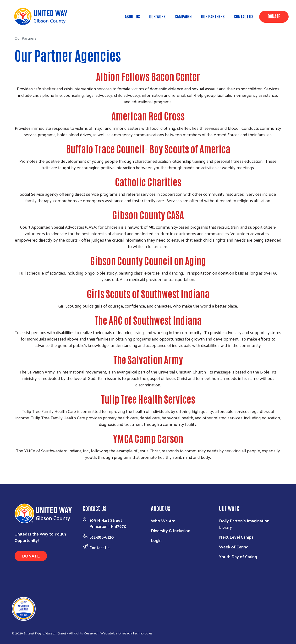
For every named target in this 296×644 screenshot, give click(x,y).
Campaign (183, 16)
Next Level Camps (236, 537)
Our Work (157, 16)
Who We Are (163, 521)
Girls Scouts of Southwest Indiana (148, 293)
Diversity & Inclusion (171, 530)
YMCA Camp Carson (148, 438)
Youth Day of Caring (238, 556)
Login (156, 540)
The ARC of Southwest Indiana (148, 320)
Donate (274, 16)
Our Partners (213, 16)
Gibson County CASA (148, 215)
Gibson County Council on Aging (148, 260)
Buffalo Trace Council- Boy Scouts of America (148, 149)
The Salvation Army (148, 359)
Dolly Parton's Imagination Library (244, 524)
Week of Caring (234, 547)
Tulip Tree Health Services (148, 399)
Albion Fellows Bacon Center (148, 76)
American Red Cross (148, 116)
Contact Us (244, 16)
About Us (132, 16)
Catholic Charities (148, 182)
